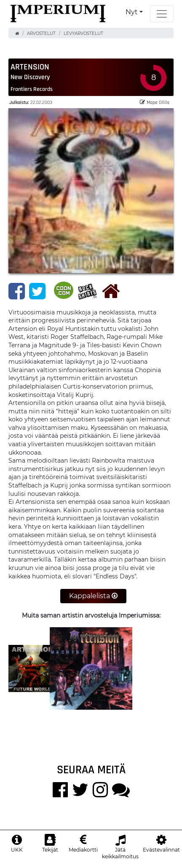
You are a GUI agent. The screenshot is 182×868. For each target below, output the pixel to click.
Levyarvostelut (83, 33)
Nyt (132, 12)
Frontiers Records (32, 89)
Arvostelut (41, 33)
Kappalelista (93, 596)
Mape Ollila (155, 102)
